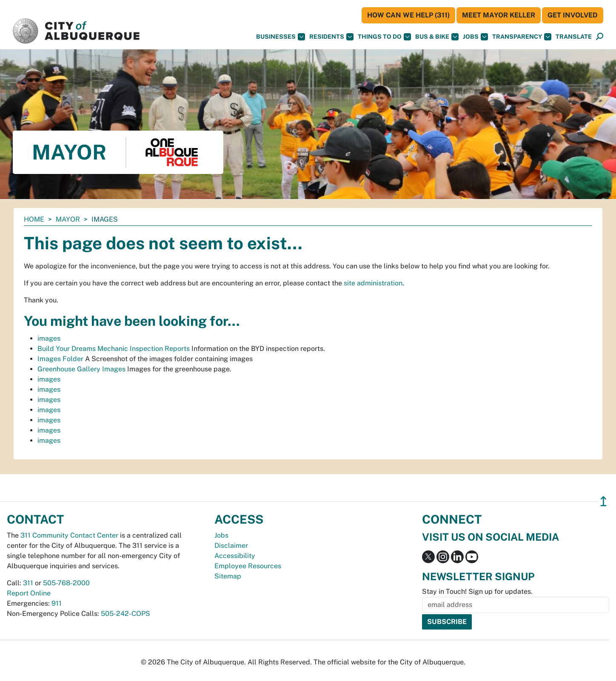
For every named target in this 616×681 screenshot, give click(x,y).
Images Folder (60, 359)
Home (34, 219)
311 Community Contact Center (69, 535)
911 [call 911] (57, 603)
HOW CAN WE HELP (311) (408, 15)
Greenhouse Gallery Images (81, 369)
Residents (331, 37)
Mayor (68, 219)
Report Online (29, 593)
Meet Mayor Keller (499, 15)
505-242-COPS (125, 614)
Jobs (475, 37)
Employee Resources (248, 566)
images (49, 338)
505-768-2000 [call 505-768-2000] (66, 583)
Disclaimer (231, 546)
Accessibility (235, 556)
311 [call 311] (28, 583)
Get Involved (573, 15)
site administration (373, 283)
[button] (574, 37)
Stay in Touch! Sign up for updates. (477, 591)
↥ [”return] (603, 501)
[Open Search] (600, 37)
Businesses (281, 37)
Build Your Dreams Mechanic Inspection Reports (114, 349)
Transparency (522, 37)
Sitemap (228, 576)
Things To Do (384, 37)
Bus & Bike (437, 37)
